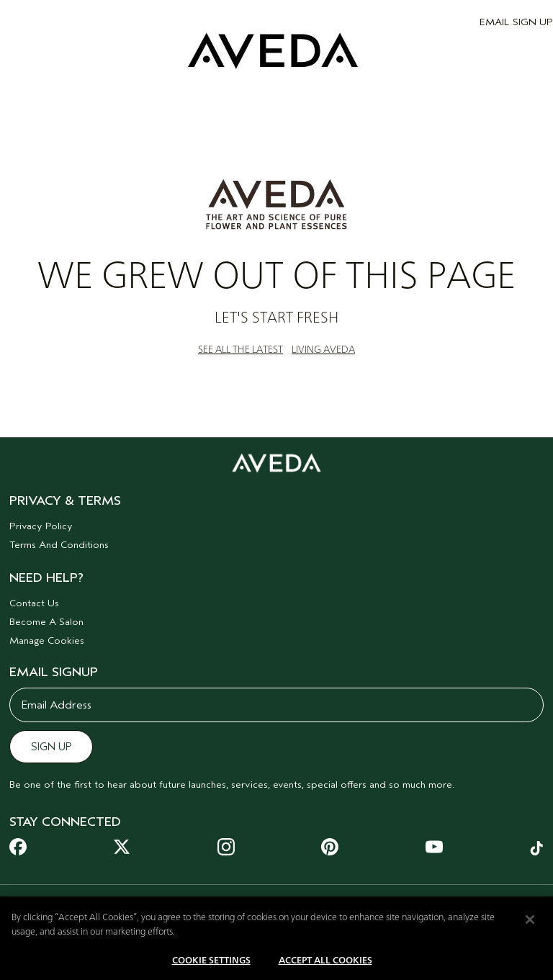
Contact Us (34, 603)
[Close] (530, 928)
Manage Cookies (47, 640)
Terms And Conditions (59, 545)
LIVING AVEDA (323, 350)
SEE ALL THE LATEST (240, 350)
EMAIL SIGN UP (516, 22)
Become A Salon (46, 622)
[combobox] (68, 902)
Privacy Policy (41, 526)
